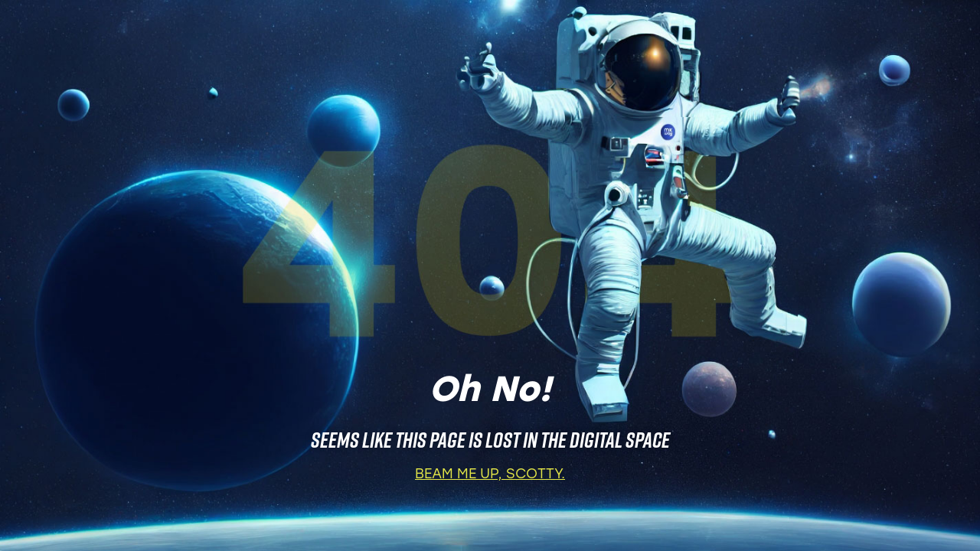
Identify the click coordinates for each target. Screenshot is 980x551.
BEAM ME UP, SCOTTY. (490, 475)
